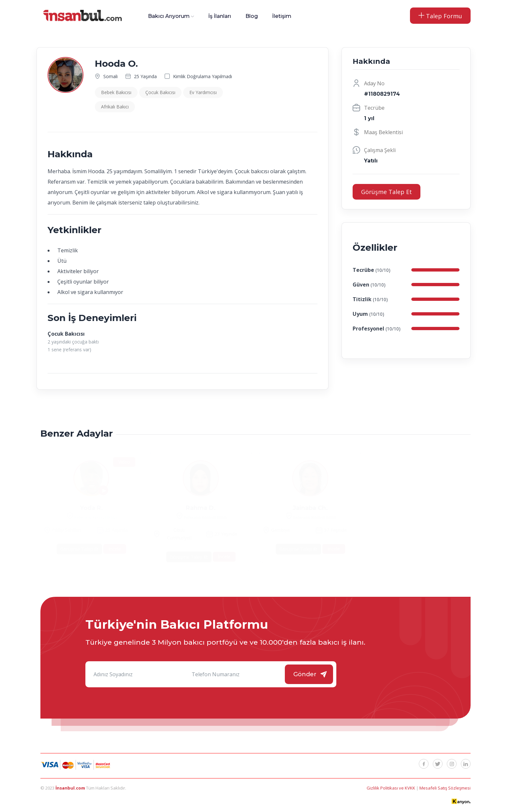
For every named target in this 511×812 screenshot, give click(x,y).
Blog (252, 16)
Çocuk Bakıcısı (160, 92)
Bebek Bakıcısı (116, 92)
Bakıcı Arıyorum (169, 16)
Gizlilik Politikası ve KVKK (391, 788)
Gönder (305, 674)
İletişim (282, 16)
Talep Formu (440, 16)
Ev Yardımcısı (203, 92)
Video (124, 462)
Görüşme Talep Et (387, 192)
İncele (115, 549)
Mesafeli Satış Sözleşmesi (445, 788)
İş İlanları (220, 16)
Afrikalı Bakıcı (115, 107)
